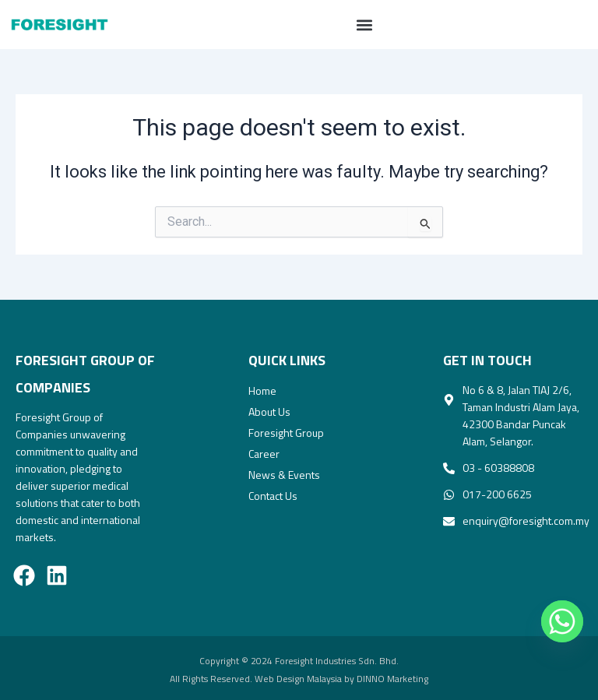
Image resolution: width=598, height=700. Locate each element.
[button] (364, 25)
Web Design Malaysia (298, 679)
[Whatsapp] (554, 621)
